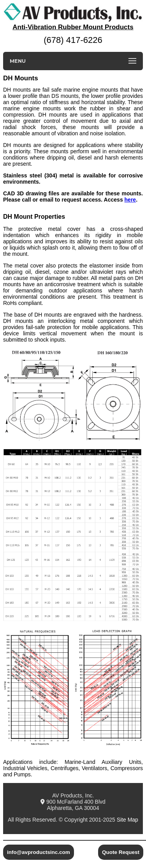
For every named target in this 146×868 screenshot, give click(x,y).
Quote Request (121, 852)
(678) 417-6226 (73, 40)
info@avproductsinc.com (39, 852)
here (130, 200)
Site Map (128, 820)
